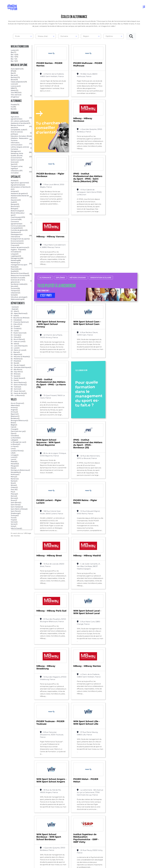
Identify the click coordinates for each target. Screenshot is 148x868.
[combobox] (23, 36)
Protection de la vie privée (52, 866)
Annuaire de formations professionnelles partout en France (27, 862)
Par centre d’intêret (44, 829)
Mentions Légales (14, 866)
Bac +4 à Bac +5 (70, 837)
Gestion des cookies (88, 866)
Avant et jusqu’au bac (73, 825)
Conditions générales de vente (71, 866)
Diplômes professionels (73, 842)
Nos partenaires (127, 829)
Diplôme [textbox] (109, 36)
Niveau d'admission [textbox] (45, 36)
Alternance (45, 230)
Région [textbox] (86, 36)
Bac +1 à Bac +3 (70, 833)
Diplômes (60, 230)
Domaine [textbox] (64, 36)
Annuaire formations (16, 825)
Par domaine (41, 825)
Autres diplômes (71, 846)
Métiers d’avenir (78, 230)
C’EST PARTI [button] (46, 248)
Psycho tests (97, 831)
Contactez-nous (127, 833)
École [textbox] (17, 36)
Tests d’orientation (99, 827)
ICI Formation (42, 859)
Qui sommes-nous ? (128, 825)
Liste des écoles (12, 799)
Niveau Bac (69, 829)
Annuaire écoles (14, 829)
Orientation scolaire (101, 230)
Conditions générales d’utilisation (32, 866)
